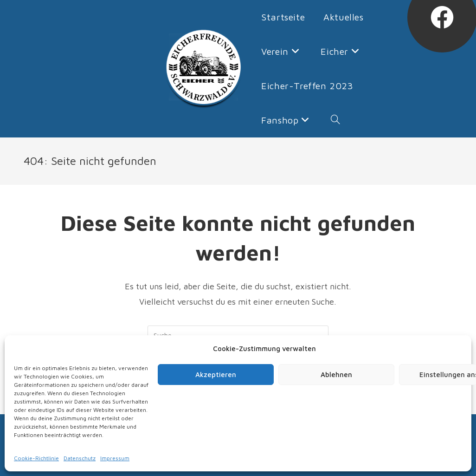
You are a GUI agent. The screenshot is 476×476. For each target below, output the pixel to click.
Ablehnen (336, 375)
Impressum (115, 458)
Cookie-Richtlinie (36, 458)
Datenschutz (80, 458)
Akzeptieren (216, 375)
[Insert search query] (238, 335)
